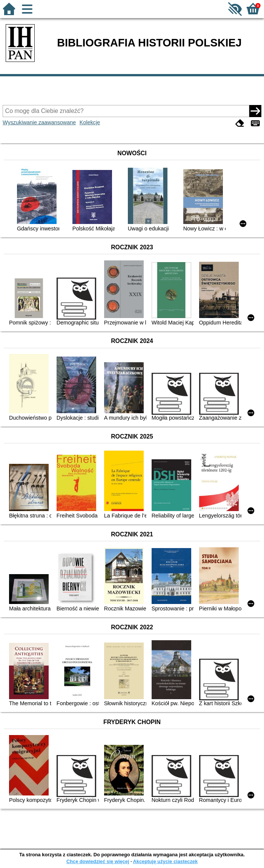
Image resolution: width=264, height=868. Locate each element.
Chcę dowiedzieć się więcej (98, 861)
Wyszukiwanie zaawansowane (39, 122)
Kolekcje (90, 122)
